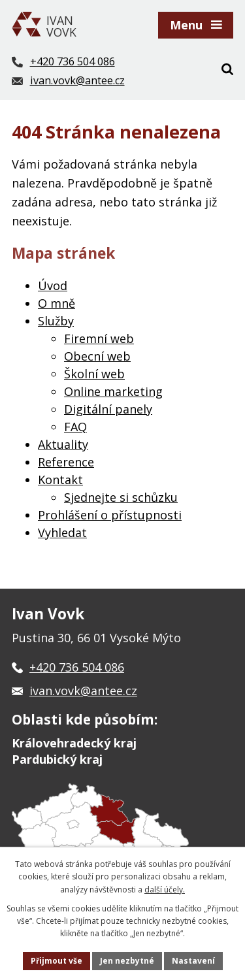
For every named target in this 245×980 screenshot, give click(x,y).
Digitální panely (108, 409)
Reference (66, 462)
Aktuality (63, 444)
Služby (56, 321)
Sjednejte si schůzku (121, 497)
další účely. (165, 890)
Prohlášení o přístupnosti (110, 515)
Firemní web (99, 338)
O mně (57, 303)
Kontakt (60, 480)
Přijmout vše (57, 961)
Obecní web (97, 356)
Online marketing (113, 391)
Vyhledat (62, 532)
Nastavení (193, 961)
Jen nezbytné (127, 961)
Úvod (53, 286)
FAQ (75, 427)
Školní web (94, 374)
